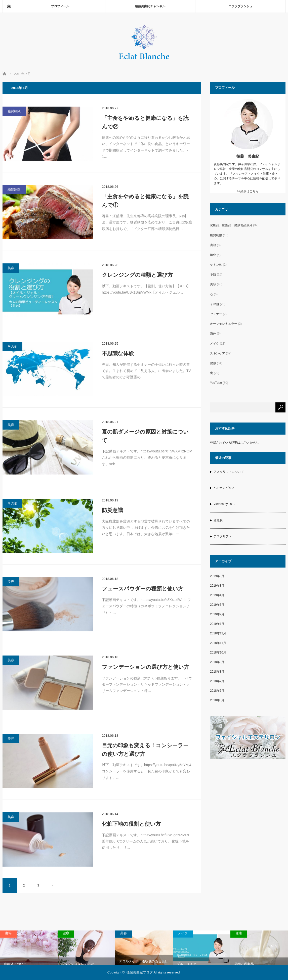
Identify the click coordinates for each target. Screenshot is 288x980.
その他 (12, 346)
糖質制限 (14, 111)
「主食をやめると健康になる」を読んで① (145, 201)
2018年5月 (217, 700)
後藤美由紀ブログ (140, 972)
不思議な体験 (118, 353)
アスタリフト (223, 536)
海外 (213, 334)
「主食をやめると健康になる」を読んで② (145, 122)
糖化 (213, 255)
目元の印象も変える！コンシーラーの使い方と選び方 (145, 750)
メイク (215, 344)
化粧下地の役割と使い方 (131, 824)
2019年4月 (217, 595)
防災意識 (112, 510)
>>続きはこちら (248, 191)
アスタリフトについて (229, 472)
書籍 (213, 245)
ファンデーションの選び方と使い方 (146, 667)
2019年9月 (217, 576)
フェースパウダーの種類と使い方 (143, 589)
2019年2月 (217, 614)
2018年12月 (218, 633)
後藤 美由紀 (248, 156)
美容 (11, 268)
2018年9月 (217, 662)
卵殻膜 (218, 520)
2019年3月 (217, 605)
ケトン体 (216, 265)
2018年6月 (217, 691)
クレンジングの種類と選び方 (137, 275)
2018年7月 (217, 681)
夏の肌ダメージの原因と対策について (145, 436)
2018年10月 (218, 652)
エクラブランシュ (240, 6)
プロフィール (60, 6)
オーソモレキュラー (224, 324)
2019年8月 (217, 586)
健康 (213, 363)
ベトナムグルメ (224, 488)
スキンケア (218, 353)
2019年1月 (217, 624)
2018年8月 (217, 672)
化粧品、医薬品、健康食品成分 (231, 225)
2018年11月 (218, 643)
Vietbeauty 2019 (224, 504)
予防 (213, 274)
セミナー (216, 314)
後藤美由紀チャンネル (150, 6)
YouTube (216, 383)
